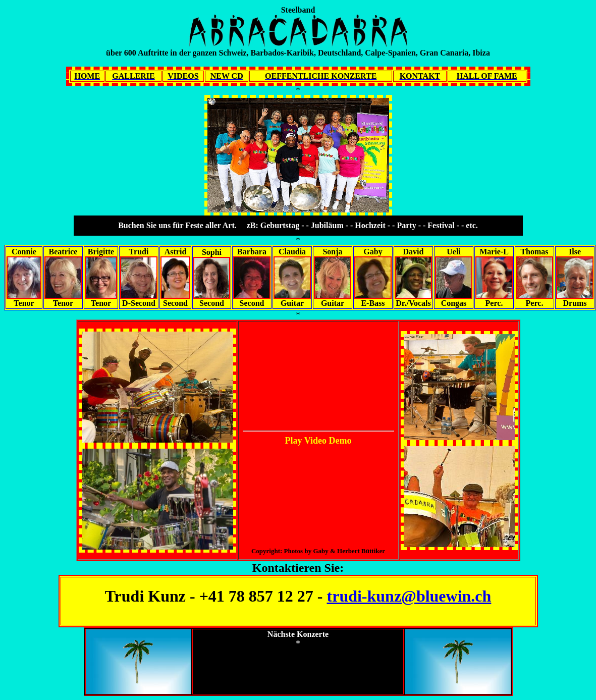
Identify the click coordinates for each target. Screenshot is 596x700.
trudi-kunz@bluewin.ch (409, 596)
